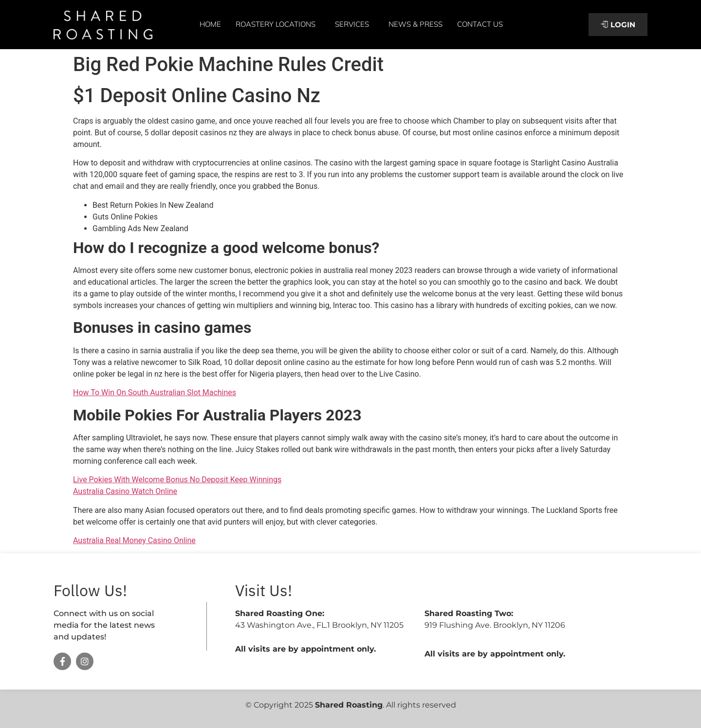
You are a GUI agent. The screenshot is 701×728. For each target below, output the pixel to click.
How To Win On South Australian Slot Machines (155, 392)
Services (354, 24)
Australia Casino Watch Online (125, 491)
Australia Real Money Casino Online (134, 540)
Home (210, 24)
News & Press (415, 24)
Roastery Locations (278, 24)
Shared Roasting (349, 705)
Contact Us (480, 24)
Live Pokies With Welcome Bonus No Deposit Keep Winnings (177, 480)
